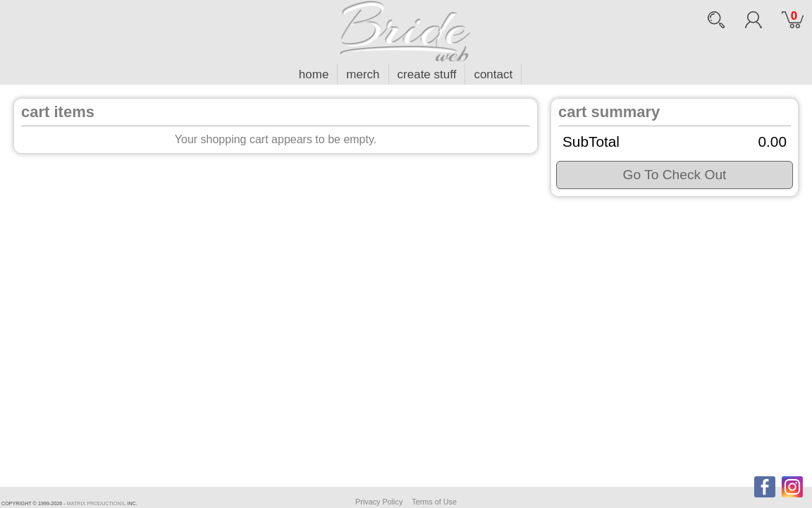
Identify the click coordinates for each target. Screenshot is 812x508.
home (314, 74)
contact (493, 74)
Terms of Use (434, 502)
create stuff (427, 74)
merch (363, 74)
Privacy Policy (379, 502)
